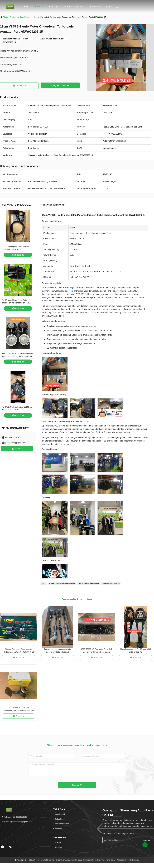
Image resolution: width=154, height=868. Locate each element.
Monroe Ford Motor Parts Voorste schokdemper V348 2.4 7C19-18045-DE (18, 651)
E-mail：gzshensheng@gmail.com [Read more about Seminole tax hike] (17, 822)
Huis (26, 7)
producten (14, 17)
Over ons (54, 7)
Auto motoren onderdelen (88, 584)
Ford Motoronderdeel (111, 584)
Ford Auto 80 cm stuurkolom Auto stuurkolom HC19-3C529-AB (58, 651)
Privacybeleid (21, 860)
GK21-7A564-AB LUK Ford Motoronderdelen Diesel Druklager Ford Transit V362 (18, 709)
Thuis (5, 17)
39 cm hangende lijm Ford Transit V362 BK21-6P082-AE (136, 651)
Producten (39, 7)
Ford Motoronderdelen (29, 17)
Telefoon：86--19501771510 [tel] (14, 817)
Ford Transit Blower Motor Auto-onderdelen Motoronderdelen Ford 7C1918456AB (16, 303)
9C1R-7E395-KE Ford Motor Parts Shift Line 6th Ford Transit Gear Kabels (96, 651)
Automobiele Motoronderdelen (62, 584)
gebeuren (95, 7)
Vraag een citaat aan (60, 85)
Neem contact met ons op (74, 8)
